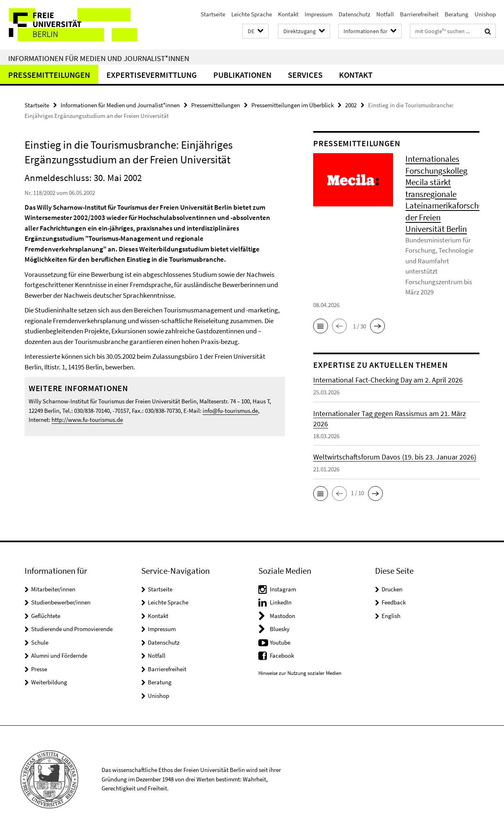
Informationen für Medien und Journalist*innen (99, 58)
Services (305, 75)
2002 (351, 105)
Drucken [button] (392, 589)
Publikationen (242, 75)
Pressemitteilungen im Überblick (293, 105)
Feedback (394, 602)
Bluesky (280, 629)
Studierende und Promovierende (72, 629)
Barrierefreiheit (419, 14)
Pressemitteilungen (49, 75)
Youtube (280, 642)
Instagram (283, 589)
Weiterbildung (49, 682)
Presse (39, 669)
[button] (255, 31)
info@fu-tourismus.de (230, 411)
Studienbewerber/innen (61, 602)
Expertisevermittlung (152, 75)
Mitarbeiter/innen (53, 589)
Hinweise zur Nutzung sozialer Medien (300, 673)
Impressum (319, 14)
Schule (40, 642)
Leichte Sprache (252, 14)
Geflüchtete (46, 616)
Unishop (485, 14)
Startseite (213, 14)
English (391, 616)
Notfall (385, 14)
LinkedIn (281, 602)
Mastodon (283, 616)
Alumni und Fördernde (59, 655)
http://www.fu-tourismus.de (87, 420)
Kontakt (288, 14)
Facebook (282, 655)
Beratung (457, 14)
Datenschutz (354, 14)
